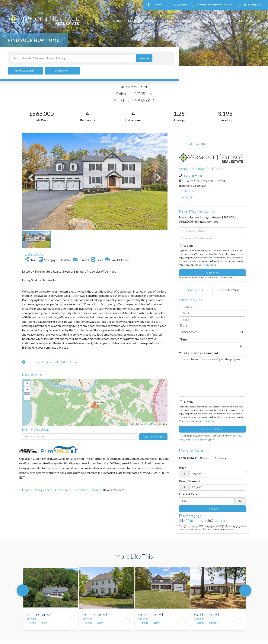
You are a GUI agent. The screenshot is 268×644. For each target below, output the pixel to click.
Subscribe (212, 273)
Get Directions (153, 437)
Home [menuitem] (118, 21)
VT (49, 490)
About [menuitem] (204, 21)
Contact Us (187, 191)
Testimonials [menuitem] (249, 21)
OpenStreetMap (147, 424)
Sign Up (256, 5)
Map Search (62, 71)
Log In (246, 5)
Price (183, 468)
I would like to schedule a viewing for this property (212, 376)
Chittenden (62, 490)
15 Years (218, 458)
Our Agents (187, 197)
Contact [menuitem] (224, 21)
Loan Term (186, 458)
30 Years (202, 458)
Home (26, 490)
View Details (70, 622)
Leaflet (132, 424)
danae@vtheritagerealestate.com (215, 4)
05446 (95, 490)
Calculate (212, 509)
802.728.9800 (180, 5)
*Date (183, 325)
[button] (154, 58)
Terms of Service (199, 440)
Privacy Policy (209, 265)
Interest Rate (188, 494)
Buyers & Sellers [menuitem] (177, 21)
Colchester (80, 490)
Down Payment (190, 481)
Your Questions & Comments (199, 353)
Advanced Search (24, 71)
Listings (39, 490)
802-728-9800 (192, 176)
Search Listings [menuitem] (142, 21)
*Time (183, 339)
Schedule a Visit (229, 290)
